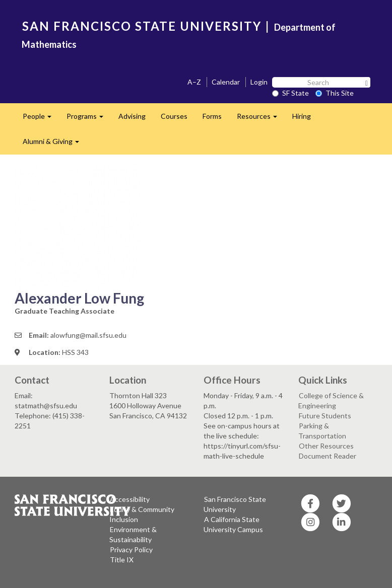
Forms (212, 116)
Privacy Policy (131, 549)
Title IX (122, 560)
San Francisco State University (235, 504)
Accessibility (130, 499)
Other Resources (326, 446)
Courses (174, 116)
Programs (89, 119)
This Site (335, 93)
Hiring (302, 116)
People (41, 119)
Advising (132, 116)
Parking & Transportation (322, 431)
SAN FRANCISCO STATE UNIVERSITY (142, 26)
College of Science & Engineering (331, 400)
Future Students (325, 416)
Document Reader (328, 456)
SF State (290, 93)
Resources (261, 119)
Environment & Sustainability (133, 534)
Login (259, 82)
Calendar (226, 82)
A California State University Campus (233, 524)
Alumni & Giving (55, 144)
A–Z (194, 82)
